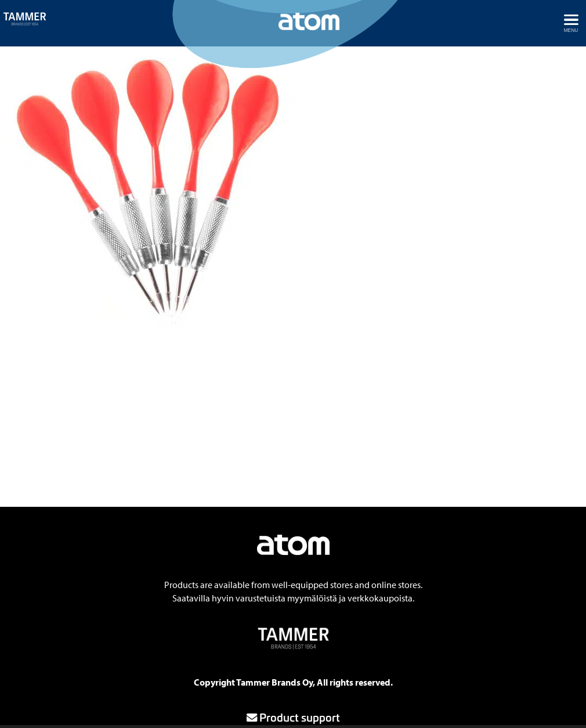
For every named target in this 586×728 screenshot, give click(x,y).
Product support (293, 717)
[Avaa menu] (571, 23)
